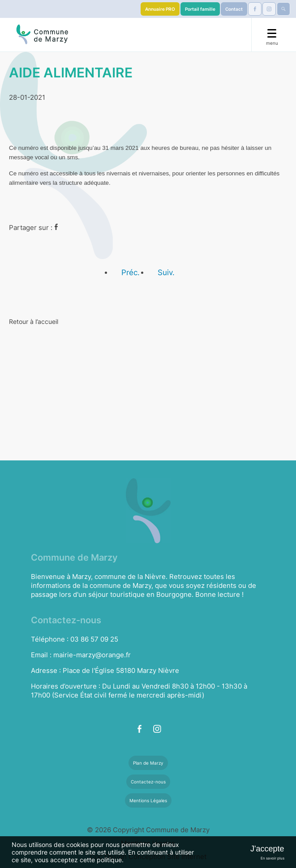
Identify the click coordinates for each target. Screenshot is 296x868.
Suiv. (166, 272)
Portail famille (200, 9)
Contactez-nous (148, 782)
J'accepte (267, 849)
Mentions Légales (148, 800)
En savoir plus (272, 858)
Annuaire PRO (160, 9)
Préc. (131, 272)
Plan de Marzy (148, 763)
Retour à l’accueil (34, 321)
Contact (234, 9)
